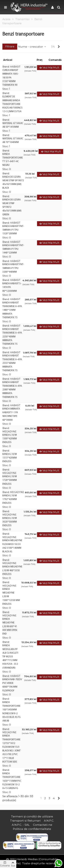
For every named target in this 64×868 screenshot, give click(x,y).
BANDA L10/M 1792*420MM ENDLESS (10, 499)
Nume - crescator (32, 47)
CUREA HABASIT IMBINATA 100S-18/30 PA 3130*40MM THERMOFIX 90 (11, 78)
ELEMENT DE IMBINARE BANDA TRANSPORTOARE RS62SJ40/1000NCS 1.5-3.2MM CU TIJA (12, 104)
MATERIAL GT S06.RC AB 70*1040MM (13, 141)
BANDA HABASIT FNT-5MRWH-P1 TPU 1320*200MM (13, 230)
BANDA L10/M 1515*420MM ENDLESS (10, 458)
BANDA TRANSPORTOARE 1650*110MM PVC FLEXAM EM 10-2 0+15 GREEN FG (12, 781)
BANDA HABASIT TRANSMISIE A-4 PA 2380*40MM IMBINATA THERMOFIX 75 (12, 390)
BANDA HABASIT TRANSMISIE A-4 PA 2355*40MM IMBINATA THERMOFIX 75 (12, 363)
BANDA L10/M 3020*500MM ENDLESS (10, 522)
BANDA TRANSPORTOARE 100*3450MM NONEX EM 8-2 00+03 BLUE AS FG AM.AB (11, 712)
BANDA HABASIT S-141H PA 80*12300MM (12, 287)
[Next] (59, 47)
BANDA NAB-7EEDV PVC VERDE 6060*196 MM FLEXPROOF (12, 685)
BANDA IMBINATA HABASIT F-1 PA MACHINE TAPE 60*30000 (11, 414)
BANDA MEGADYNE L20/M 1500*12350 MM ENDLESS (11, 597)
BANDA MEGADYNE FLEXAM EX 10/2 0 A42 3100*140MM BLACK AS (12, 546)
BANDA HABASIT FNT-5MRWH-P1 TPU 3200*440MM (13, 268)
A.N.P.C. (49, 821)
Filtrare (10, 47)
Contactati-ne (43, 825)
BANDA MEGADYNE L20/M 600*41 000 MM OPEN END (10, 626)
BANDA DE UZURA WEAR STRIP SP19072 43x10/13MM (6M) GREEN (12, 207)
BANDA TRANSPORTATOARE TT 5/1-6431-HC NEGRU (13, 160)
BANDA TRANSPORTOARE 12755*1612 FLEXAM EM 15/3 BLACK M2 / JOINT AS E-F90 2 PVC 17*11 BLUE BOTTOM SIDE (11, 749)
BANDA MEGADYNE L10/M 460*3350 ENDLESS (12, 570)
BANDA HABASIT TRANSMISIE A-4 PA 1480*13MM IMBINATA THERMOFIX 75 (12, 310)
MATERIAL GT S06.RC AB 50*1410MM (13, 125)
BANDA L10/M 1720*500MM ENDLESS (10, 480)
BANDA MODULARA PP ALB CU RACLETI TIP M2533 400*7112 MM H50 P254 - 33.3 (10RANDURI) (10, 657)
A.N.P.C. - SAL (21, 825)
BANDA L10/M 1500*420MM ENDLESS (10, 439)
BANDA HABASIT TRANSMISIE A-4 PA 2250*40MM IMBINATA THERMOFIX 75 (12, 337)
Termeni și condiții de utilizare (32, 816)
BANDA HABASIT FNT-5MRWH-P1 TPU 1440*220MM (13, 249)
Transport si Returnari (25, 821)
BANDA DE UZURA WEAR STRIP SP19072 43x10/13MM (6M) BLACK (13, 183)
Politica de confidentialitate (32, 829)
